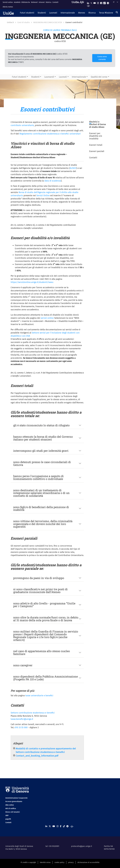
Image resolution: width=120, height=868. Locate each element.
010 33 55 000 (21, 727)
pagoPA (8, 819)
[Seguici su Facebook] (101, 3)
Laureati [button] (63, 77)
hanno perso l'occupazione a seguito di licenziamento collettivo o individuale (38, 477)
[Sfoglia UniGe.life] (79, 5)
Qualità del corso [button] (99, 77)
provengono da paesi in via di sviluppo (39, 578)
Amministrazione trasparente (16, 798)
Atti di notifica (11, 809)
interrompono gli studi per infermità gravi (41, 451)
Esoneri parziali (97, 151)
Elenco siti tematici (13, 812)
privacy (71, 862)
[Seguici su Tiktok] (105, 3)
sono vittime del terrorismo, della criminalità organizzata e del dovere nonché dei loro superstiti (43, 524)
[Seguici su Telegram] (108, 3)
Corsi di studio (23, 22)
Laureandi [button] (49, 77)
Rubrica (49, 2)
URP (7, 816)
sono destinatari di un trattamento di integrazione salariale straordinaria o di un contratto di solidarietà (41, 493)
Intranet (42, 2)
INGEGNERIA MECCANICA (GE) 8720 (48, 22)
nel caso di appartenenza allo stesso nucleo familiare (42, 652)
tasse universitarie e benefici (39, 696)
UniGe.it (10, 22)
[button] (27, 13)
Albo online (10, 805)
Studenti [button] (35, 77)
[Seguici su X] (91, 3)
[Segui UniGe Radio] (88, 6)
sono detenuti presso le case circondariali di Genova (42, 463)
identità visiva (45, 862)
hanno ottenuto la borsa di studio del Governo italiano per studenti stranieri (43, 438)
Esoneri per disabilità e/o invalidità (96, 136)
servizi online (48, 318)
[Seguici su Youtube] (95, 3)
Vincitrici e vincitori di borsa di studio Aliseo (97, 124)
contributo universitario (22, 125)
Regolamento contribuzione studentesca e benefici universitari (50, 134)
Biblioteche (26, 2)
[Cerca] (117, 12)
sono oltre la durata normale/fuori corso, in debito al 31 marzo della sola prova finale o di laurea (46, 619)
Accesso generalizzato (14, 801)
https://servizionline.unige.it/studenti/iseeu (32, 282)
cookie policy (59, 862)
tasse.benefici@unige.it (22, 719)
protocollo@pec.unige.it (82, 846)
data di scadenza (53, 181)
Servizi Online (43, 196)
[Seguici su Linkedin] (88, 3)
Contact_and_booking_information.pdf (37, 756)
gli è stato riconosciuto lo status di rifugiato (41, 425)
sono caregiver (23, 665)
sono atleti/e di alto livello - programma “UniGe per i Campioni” (44, 605)
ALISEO (73, 168)
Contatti (55, 2)
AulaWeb (17, 2)
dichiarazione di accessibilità (88, 862)
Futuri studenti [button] (19, 77)
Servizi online (8, 2)
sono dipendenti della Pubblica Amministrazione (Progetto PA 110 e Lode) (46, 678)
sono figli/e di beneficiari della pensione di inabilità (41, 508)
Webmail (34, 2)
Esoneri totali (96, 145)
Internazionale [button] (79, 77)
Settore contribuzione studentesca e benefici (33, 713)
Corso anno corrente (102, 58)
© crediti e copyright (28, 862)
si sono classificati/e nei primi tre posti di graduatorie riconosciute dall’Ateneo (40, 591)
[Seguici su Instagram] (98, 3)
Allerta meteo (8, 7)
